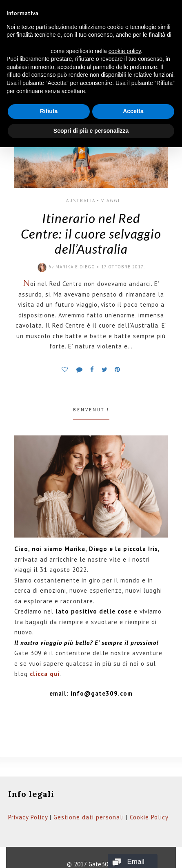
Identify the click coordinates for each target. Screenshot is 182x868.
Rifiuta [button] (49, 111)
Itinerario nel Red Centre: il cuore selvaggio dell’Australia (91, 234)
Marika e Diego (75, 267)
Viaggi (111, 201)
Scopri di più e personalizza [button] (91, 131)
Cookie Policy (149, 817)
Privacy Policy (28, 817)
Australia (81, 201)
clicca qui (45, 674)
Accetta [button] (133, 111)
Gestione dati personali (89, 817)
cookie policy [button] (125, 51)
